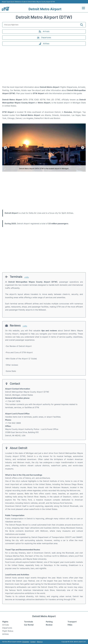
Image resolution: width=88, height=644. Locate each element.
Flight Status (8, 631)
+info (26, 277)
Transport (72, 622)
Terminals (29, 622)
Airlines (5, 634)
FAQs (70, 625)
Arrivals (6, 625)
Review (49, 625)
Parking (49, 622)
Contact (33, 642)
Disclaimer (26, 642)
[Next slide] (83, 148)
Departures (7, 628)
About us (40, 642)
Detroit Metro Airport (45, 9)
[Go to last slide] (5, 148)
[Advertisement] (44, 67)
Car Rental (29, 625)
